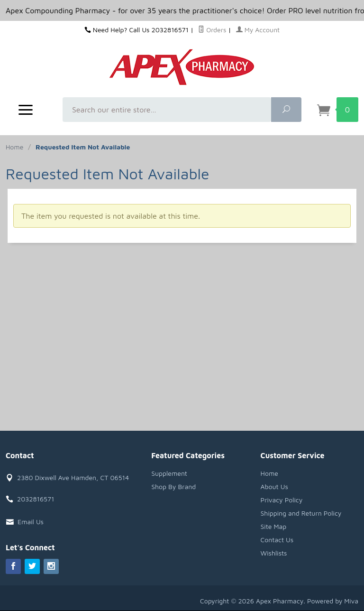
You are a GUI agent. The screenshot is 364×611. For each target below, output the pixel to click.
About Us (274, 486)
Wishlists (274, 553)
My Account (258, 30)
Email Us (31, 522)
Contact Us (277, 540)
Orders (212, 30)
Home (14, 147)
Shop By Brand (173, 486)
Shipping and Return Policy (301, 513)
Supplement (169, 473)
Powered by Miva (333, 601)
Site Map (274, 526)
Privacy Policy (282, 500)
